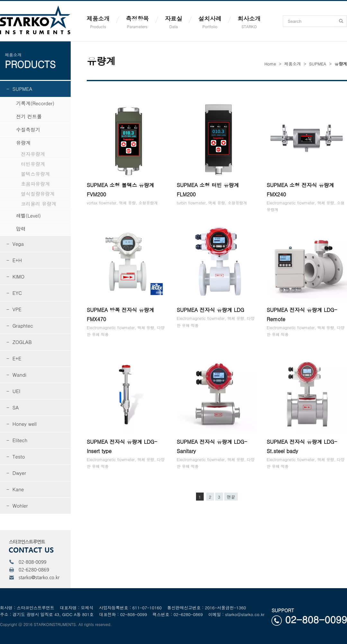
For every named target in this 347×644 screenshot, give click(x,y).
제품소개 (98, 22)
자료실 (173, 22)
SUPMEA (318, 64)
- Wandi (16, 375)
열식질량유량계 (31, 194)
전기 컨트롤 (24, 116)
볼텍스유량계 (28, 174)
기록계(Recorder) (30, 103)
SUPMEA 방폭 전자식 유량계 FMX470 (120, 314)
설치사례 (210, 22)
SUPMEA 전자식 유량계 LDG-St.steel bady (302, 446)
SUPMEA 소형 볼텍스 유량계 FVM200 (120, 190)
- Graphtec (20, 326)
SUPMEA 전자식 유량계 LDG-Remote (302, 314)
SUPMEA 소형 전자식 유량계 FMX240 (300, 190)
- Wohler (17, 506)
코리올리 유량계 (31, 204)
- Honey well (22, 424)
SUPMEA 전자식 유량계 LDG (210, 310)
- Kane (15, 489)
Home (270, 64)
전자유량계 (26, 154)
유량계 (18, 143)
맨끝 (231, 497)
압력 (16, 229)
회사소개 (249, 22)
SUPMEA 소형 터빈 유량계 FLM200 (208, 190)
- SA (13, 407)
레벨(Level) (24, 215)
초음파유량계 (28, 184)
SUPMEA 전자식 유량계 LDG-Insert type (122, 446)
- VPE (14, 309)
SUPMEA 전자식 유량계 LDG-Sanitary (212, 446)
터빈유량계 (26, 164)
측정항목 (137, 22)
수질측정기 (23, 129)
